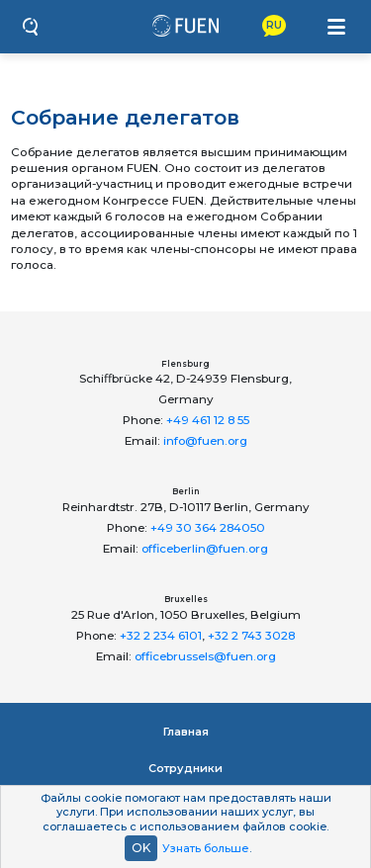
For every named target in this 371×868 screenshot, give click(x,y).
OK (141, 848)
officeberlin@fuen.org (205, 549)
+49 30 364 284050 (208, 528)
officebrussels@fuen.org (205, 656)
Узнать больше (206, 848)
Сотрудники (185, 768)
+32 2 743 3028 (251, 636)
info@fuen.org (205, 441)
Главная (186, 732)
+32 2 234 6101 (161, 636)
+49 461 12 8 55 (208, 420)
